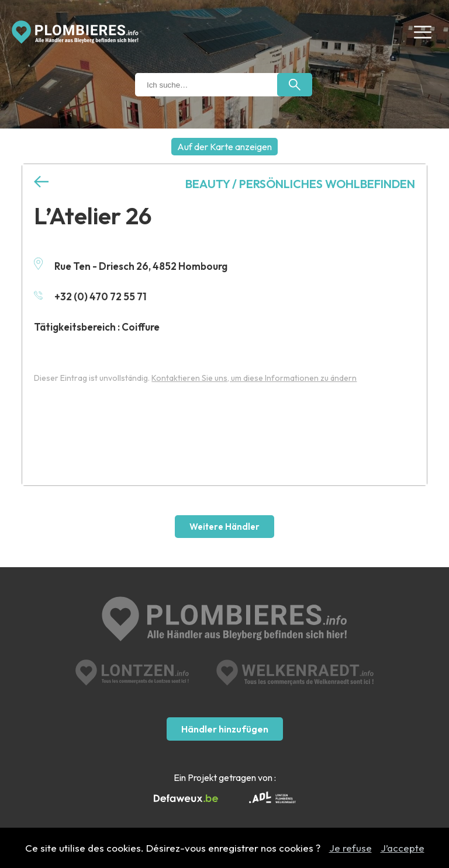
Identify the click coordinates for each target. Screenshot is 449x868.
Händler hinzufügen (225, 729)
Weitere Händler (224, 527)
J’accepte (403, 848)
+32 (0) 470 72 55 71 (90, 296)
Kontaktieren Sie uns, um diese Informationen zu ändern (254, 378)
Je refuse (350, 848)
